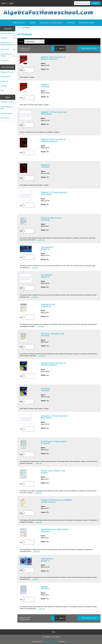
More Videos (5, 118)
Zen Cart (68, 642)
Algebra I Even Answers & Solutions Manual (53, 58)
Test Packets (71, 23)
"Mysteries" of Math (7, 102)
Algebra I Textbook (45, 85)
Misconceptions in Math (7, 108)
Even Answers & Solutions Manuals (51, 23)
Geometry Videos (6, 113)
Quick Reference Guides (86, 23)
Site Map (4, 86)
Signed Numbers (45, 587)
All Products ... (5, 61)
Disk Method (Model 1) (47, 248)
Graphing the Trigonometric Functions (54, 442)
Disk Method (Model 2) (47, 276)
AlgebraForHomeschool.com (50, 642)
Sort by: (21, 41)
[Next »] (62, 48)
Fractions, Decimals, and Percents (52, 335)
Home (4, 3)
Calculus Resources (19, 23)
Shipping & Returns (7, 72)
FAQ (2, 91)
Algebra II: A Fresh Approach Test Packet (54, 193)
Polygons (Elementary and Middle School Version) (56, 501)
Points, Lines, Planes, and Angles (53, 472)
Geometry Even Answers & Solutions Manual (53, 364)
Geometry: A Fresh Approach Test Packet (54, 417)
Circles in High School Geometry (51, 219)
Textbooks (33, 23)
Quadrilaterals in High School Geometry (54, 530)
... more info (40, 240)
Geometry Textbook (45, 389)
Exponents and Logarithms (48, 305)
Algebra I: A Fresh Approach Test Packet (54, 113)
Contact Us (4, 81)
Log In (11, 3)
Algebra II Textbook (45, 166)
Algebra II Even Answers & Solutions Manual (53, 140)
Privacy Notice (5, 77)
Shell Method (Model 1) (47, 560)
